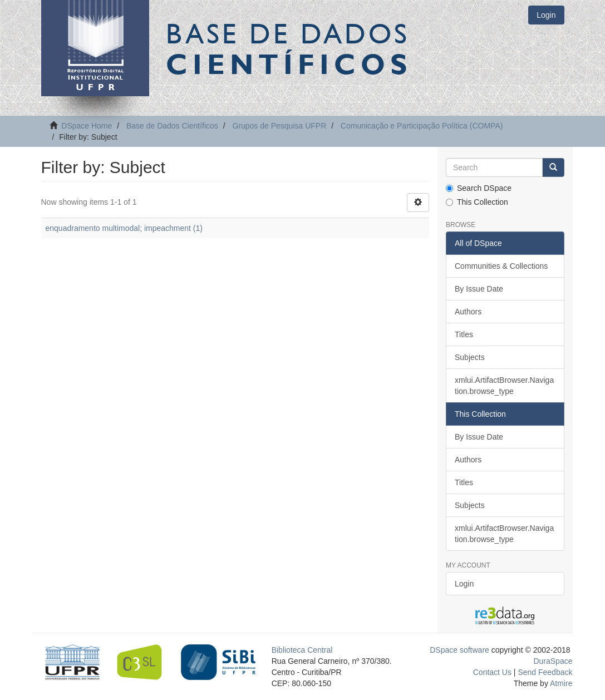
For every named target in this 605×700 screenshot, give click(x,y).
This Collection (477, 202)
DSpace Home (87, 126)
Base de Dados (289, 48)
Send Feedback (545, 672)
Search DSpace (479, 188)
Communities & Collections (501, 266)
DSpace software (459, 650)
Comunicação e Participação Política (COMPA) (422, 126)
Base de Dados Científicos (172, 126)
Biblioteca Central (302, 650)
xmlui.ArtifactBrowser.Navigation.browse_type (504, 386)
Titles (464, 334)
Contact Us (492, 672)
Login (464, 584)
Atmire (560, 683)
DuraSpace (553, 661)
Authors (468, 312)
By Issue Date (479, 289)
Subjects (470, 357)
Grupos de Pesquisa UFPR (279, 126)
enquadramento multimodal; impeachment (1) (124, 228)
